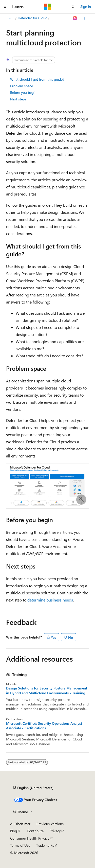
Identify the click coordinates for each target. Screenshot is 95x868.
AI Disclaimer (20, 824)
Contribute (35, 831)
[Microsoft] (48, 7)
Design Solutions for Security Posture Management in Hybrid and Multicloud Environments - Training (47, 690)
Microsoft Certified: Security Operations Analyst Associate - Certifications (44, 726)
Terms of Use (20, 845)
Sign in (86, 6)
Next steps (18, 99)
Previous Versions (50, 824)
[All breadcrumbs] (11, 18)
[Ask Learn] (75, 18)
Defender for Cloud (33, 18)
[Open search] (73, 7)
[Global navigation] (5, 7)
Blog (14, 831)
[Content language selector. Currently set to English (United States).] (33, 788)
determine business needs (50, 600)
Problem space (22, 86)
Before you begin (23, 92)
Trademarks (45, 845)
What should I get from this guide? (37, 79)
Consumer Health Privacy (30, 838)
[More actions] (84, 18)
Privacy (55, 831)
